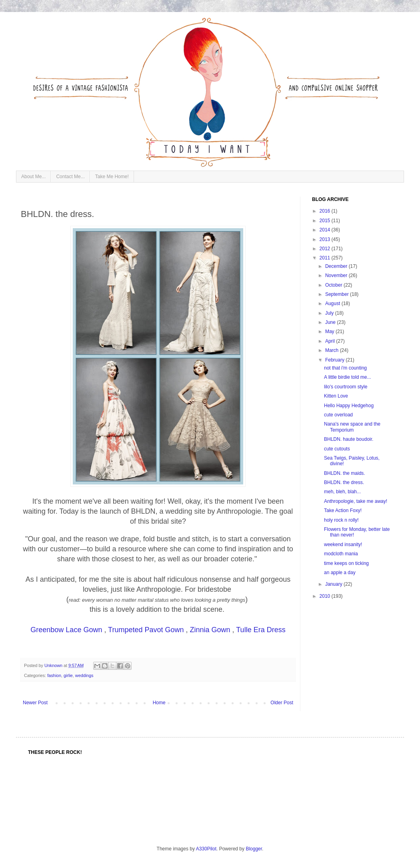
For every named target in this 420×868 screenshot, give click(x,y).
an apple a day (340, 573)
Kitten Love (336, 396)
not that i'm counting (345, 368)
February (335, 360)
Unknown (54, 665)
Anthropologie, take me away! (356, 501)
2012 (326, 249)
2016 (326, 211)
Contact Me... (70, 177)
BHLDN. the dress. (344, 482)
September (338, 294)
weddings (84, 675)
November (337, 275)
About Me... (33, 177)
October (334, 285)
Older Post (282, 703)
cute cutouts (337, 449)
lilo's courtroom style (346, 387)
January (334, 584)
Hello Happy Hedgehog (349, 406)
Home (159, 703)
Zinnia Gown (210, 630)
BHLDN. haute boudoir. (349, 439)
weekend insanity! (343, 545)
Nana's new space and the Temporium (352, 427)
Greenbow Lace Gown (66, 630)
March (333, 350)
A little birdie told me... (347, 377)
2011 (326, 258)
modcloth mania (341, 554)
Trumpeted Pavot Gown (146, 630)
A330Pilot (206, 849)
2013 (326, 239)
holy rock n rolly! (341, 520)
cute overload (338, 415)
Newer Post (35, 703)
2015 (326, 221)
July (330, 313)
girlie (68, 675)
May (330, 332)
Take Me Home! (112, 177)
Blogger (254, 849)
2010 (326, 596)
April (331, 341)
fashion (54, 675)
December (337, 266)
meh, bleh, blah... (342, 492)
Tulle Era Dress (261, 630)
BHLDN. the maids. (345, 473)
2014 (326, 230)
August (333, 303)
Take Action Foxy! (343, 510)
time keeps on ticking (346, 563)
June (331, 322)
